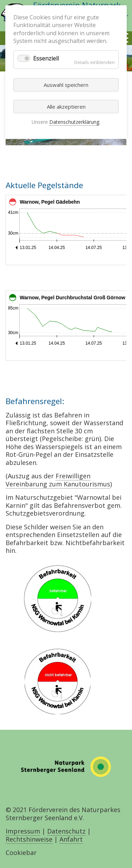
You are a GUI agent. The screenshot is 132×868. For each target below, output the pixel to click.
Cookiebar (21, 853)
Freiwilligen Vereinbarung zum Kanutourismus (58, 480)
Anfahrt (71, 839)
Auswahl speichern (66, 85)
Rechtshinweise (29, 839)
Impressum (23, 831)
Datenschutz (66, 831)
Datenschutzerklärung (74, 122)
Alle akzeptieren (66, 107)
